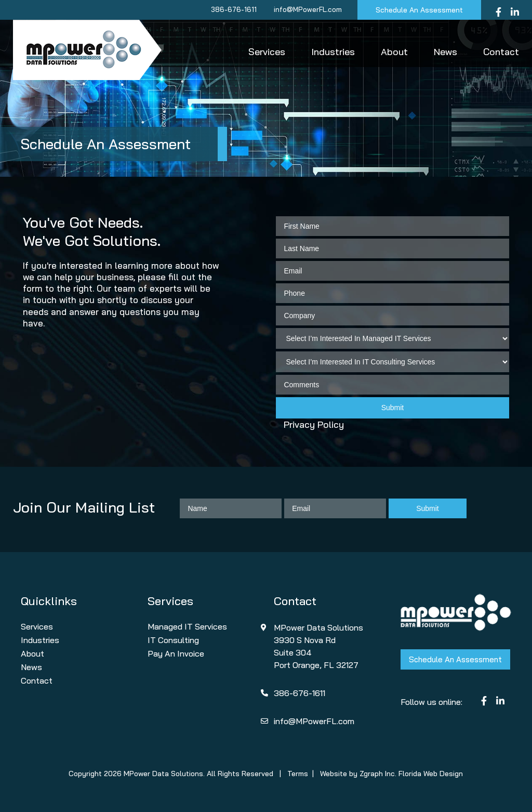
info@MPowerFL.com (308, 9)
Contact (501, 52)
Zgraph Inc (377, 774)
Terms (298, 774)
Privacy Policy (314, 424)
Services (267, 52)
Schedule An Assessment (419, 10)
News (445, 52)
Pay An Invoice (176, 653)
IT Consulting (173, 640)
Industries (333, 52)
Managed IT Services (187, 626)
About (394, 52)
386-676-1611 (234, 9)
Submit (393, 408)
